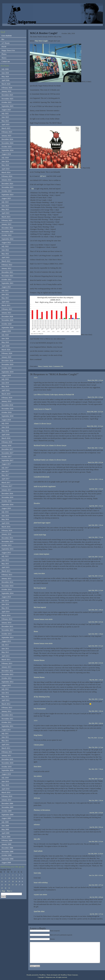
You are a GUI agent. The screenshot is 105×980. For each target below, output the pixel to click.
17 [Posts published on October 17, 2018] (9, 881)
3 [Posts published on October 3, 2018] (9, 875)
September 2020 (7, 327)
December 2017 (7, 449)
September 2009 (7, 815)
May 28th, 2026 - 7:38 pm (96, 769)
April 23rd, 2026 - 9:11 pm (96, 646)
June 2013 (5, 649)
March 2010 (6, 792)
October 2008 (7, 855)
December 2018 (7, 405)
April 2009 (5, 833)
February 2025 (7, 132)
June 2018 (5, 427)
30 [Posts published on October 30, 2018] (6, 888)
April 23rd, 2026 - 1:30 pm (96, 634)
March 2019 (6, 394)
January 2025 (6, 136)
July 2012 (5, 689)
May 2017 (5, 475)
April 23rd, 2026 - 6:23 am (96, 622)
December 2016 (7, 493)
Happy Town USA (8, 50)
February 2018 (7, 442)
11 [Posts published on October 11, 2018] (13, 878)
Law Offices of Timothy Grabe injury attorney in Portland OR (54, 395)
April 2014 (5, 612)
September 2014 (7, 593)
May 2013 (5, 652)
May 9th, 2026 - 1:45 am (96, 680)
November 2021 (7, 276)
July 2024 (5, 158)
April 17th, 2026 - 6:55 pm (96, 576)
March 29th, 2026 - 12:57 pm (95, 412)
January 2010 (6, 800)
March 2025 (6, 128)
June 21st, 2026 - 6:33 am (96, 875)
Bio (3, 39)
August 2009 (6, 818)
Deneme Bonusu (39, 660)
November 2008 (7, 852)
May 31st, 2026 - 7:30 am (96, 800)
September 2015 (7, 549)
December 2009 (7, 803)
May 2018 (5, 431)
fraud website (38, 851)
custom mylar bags (40, 535)
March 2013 (6, 660)
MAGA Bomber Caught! (44, 33)
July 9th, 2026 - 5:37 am (96, 914)
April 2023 (5, 213)
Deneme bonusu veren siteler (43, 619)
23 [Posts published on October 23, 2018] (6, 885)
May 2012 (5, 696)
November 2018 (7, 409)
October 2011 (6, 722)
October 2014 (7, 589)
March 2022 (6, 261)
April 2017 (5, 479)
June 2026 (5, 73)
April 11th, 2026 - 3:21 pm (96, 557)
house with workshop (41, 883)
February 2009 (7, 840)
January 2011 (6, 755)
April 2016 (5, 523)
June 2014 (5, 604)
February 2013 (7, 663)
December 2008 (7, 848)
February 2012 (7, 707)
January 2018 (6, 446)
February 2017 (7, 486)
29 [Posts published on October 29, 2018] (2, 888)
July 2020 (5, 335)
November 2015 (7, 541)
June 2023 (5, 206)
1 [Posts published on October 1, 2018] (2, 875)
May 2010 (5, 785)
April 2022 (5, 257)
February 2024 (7, 176)
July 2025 (5, 113)
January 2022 (6, 268)
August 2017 (6, 464)
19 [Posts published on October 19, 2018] (16, 881)
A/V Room (6, 43)
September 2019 (7, 372)
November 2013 (7, 630)
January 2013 (6, 667)
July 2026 (5, 69)
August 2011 (6, 730)
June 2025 (5, 117)
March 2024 (6, 172)
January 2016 (6, 534)
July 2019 (5, 379)
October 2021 (7, 279)
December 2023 (7, 184)
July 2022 (5, 246)
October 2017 (7, 457)
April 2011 (5, 744)
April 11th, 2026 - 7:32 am (96, 537)
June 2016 (5, 516)
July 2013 (5, 645)
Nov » (10, 891)
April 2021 (5, 302)
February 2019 (7, 398)
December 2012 (7, 671)
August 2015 (6, 553)
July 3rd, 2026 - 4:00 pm (96, 897)
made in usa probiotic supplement (45, 486)
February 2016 (7, 530)
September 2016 (7, 504)
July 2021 (5, 290)
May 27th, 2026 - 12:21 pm (96, 738)
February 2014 (7, 619)
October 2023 (7, 191)
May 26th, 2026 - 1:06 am (96, 711)
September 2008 (7, 859)
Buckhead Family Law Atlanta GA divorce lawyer (50, 445)
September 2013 (7, 637)
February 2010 (7, 796)
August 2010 (6, 774)
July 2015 (5, 556)
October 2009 (7, 811)
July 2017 (5, 468)
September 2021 (7, 283)
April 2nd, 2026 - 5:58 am (96, 479)
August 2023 (6, 198)
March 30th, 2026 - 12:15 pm (95, 426)
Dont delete (38, 767)
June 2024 (5, 161)
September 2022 (7, 239)
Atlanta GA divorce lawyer (42, 424)
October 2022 (7, 235)
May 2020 (5, 342)
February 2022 (7, 265)
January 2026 (6, 91)
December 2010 (7, 759)
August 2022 (6, 243)
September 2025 (7, 106)
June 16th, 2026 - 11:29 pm (96, 854)
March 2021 (6, 305)
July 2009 (5, 822)
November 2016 (7, 497)
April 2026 (5, 80)
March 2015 (6, 571)
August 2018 (6, 420)
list (33, 189)
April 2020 (5, 346)
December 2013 (7, 626)
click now (37, 798)
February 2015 (7, 575)
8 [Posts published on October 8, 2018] (2, 878)
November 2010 (7, 763)
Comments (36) (58, 366)
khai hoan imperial (40, 588)
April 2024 (5, 169)
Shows (4, 58)
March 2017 (6, 482)
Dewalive (37, 503)
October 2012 (7, 678)
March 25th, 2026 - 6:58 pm (95, 397)
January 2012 (6, 711)
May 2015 (5, 564)
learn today (37, 873)
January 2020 (6, 357)
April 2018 (5, 435)
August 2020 (6, 331)
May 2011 (5, 741)
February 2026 (7, 88)
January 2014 (6, 623)
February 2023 (7, 220)
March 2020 (6, 350)
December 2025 (7, 95)
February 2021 (7, 309)
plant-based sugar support (42, 523)
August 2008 (6, 863)
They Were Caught (41, 41)
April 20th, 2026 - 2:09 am (96, 610)
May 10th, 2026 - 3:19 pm (96, 699)
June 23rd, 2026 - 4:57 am (96, 885)
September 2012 (7, 682)
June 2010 (5, 781)
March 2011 (6, 748)
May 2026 (5, 76)
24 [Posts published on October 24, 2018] (9, 885)
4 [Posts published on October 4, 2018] (13, 875)
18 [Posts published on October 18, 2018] (13, 881)
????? (36, 378)
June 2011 (5, 737)
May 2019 (5, 386)
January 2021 (6, 313)
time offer (37, 839)
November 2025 (7, 99)
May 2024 (5, 165)
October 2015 (7, 545)
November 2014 (7, 586)
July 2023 (5, 202)
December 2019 (7, 361)
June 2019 (5, 383)
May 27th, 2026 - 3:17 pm (96, 747)
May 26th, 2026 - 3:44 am (96, 723)
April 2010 (5, 789)
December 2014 (7, 582)
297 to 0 (43, 176)
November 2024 (7, 143)
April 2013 (5, 656)
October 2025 (7, 102)
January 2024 (6, 180)
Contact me (6, 61)
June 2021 (5, 294)
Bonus (36, 631)
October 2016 (7, 501)
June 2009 (5, 826)
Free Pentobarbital (40, 709)
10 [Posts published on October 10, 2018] (9, 878)
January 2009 (6, 844)
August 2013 (6, 641)
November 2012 (7, 674)
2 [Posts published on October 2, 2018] (6, 875)
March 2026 (6, 84)
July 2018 (5, 423)
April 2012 (5, 700)
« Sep (3, 891)
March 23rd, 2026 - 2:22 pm (95, 380)
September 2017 (7, 460)
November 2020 (7, 320)
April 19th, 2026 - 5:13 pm (96, 590)
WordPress (42, 975)
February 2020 (7, 353)
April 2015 (5, 567)
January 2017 (6, 490)
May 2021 (5, 298)
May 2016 (5, 519)
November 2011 (7, 719)
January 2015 (6, 578)
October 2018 (7, 412)
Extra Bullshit (7, 36)
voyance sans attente (40, 895)
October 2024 (7, 147)
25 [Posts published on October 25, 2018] (13, 885)
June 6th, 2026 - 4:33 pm (96, 813)
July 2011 (5, 733)
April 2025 (5, 124)
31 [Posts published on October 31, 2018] (9, 888)
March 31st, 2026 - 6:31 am (95, 462)
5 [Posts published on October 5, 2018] (16, 875)
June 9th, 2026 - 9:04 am (96, 827)
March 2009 (6, 837)
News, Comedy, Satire (45, 366)
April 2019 (5, 390)
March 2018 (6, 438)
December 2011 (7, 715)
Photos (4, 54)
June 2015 (5, 560)
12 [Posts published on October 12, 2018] (16, 878)
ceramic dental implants (41, 554)
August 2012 (6, 685)
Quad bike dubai (39, 911)
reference (37, 825)
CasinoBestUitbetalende (42, 477)
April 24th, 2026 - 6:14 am (96, 663)
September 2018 (7, 416)
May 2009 (5, 829)
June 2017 (5, 471)
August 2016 (6, 508)
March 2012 (6, 704)
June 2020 (5, 338)
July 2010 (5, 778)
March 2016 (6, 527)
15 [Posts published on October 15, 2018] (2, 881)
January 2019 (6, 401)
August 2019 (6, 375)
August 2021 (6, 287)
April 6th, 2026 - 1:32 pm (96, 489)
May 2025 (5, 121)
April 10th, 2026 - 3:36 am (96, 525)
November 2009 (7, 807)
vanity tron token (39, 573)
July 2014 (5, 601)
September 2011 (7, 726)
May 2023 (5, 209)
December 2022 (7, 228)
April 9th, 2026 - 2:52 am (96, 506)
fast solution (38, 776)
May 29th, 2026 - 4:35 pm (96, 779)
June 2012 (5, 693)
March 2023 (6, 217)
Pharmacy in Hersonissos (42, 810)
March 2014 (6, 615)
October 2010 (7, 767)
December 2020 (7, 316)
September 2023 (7, 195)
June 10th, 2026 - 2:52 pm (96, 841)
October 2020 (7, 324)
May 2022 (5, 254)
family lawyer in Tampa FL (43, 409)
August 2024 (6, 154)
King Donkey (38, 735)
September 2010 (7, 770)
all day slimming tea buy (42, 697)
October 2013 (7, 634)
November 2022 (7, 232)
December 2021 (7, 272)
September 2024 (7, 150)
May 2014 (5, 608)
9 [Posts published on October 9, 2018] (6, 878)
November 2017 (7, 453)
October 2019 (7, 368)
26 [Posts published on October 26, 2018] (16, 885)
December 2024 (7, 139)
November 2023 (7, 187)
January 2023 (6, 224)
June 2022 (5, 250)
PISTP (4, 47)
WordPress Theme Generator (69, 975)
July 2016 (5, 512)
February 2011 (7, 752)
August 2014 (6, 597)
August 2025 (6, 110)
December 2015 (7, 538)
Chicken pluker (39, 745)
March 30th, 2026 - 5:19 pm (95, 448)
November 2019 (7, 364)
